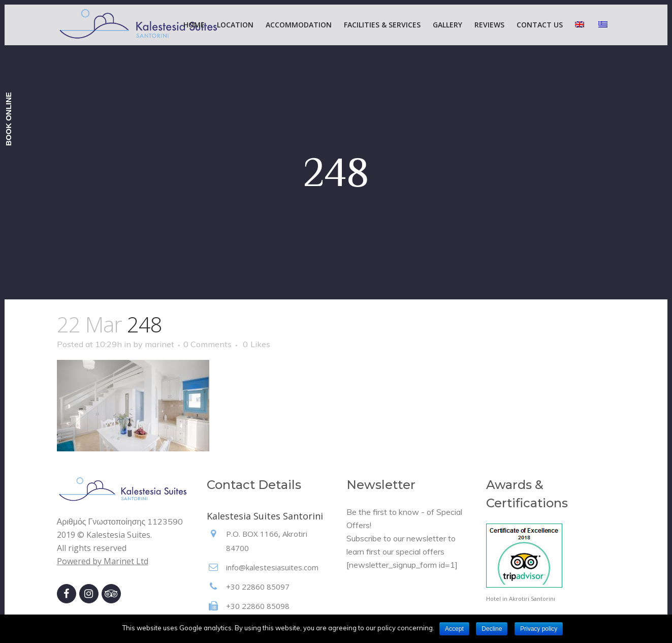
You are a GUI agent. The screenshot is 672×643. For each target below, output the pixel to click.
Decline (492, 629)
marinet (159, 344)
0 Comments (207, 344)
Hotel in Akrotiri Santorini (521, 599)
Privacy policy (539, 629)
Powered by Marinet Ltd (103, 561)
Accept (454, 629)
